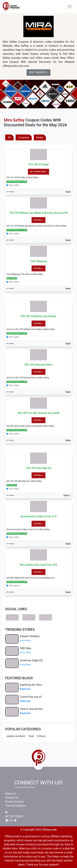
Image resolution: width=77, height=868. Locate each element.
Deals (40, 137)
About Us (11, 794)
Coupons (24, 137)
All (9, 137)
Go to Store (25, 640)
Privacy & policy (14, 802)
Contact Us (12, 798)
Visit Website (39, 72)
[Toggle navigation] (70, 7)
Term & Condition (15, 806)
